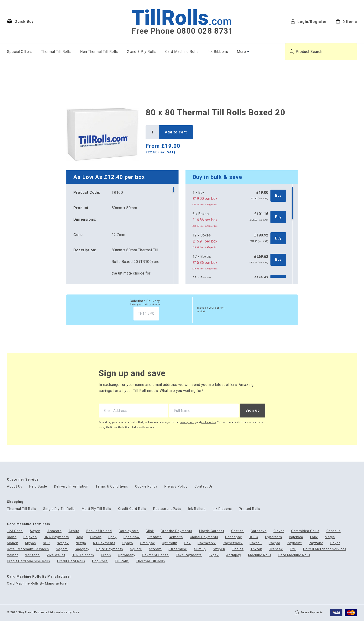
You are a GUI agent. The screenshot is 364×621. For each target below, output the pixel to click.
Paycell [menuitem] (256, 543)
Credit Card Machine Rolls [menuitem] (29, 561)
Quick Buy (20, 21)
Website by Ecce (68, 612)
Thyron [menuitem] (256, 549)
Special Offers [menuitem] (20, 52)
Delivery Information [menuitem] (71, 487)
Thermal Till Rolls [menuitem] (56, 52)
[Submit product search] (292, 52)
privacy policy (188, 422)
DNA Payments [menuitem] (56, 537)
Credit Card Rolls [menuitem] (132, 509)
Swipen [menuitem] (219, 549)
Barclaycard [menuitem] (129, 531)
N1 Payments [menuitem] (104, 543)
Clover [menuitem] (279, 531)
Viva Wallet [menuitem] (56, 555)
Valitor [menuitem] (13, 555)
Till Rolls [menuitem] (122, 561)
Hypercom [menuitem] (274, 537)
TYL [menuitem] (293, 549)
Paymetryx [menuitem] (207, 543)
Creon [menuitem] (106, 555)
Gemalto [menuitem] (176, 537)
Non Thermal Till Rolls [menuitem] (99, 52)
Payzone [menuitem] (316, 543)
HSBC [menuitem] (253, 537)
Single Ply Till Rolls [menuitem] (59, 509)
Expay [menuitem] (214, 555)
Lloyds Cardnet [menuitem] (212, 531)
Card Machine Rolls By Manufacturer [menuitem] (38, 584)
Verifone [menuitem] (32, 555)
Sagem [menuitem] (62, 549)
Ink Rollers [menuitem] (197, 509)
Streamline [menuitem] (178, 549)
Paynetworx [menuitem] (233, 543)
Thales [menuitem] (238, 549)
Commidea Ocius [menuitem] (305, 531)
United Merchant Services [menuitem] (325, 549)
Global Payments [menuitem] (204, 537)
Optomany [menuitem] (127, 555)
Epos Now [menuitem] (132, 537)
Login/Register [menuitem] (309, 21)
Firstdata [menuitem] (154, 537)
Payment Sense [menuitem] (156, 555)
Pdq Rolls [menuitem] (100, 561)
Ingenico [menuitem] (296, 537)
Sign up (253, 410)
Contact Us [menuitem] (204, 487)
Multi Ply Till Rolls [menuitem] (96, 509)
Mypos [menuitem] (31, 543)
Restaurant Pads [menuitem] (167, 509)
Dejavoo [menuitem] (30, 537)
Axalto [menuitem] (74, 531)
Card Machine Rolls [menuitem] (182, 52)
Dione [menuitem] (12, 537)
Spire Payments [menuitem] (110, 549)
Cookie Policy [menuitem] (146, 487)
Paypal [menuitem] (274, 543)
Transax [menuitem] (276, 549)
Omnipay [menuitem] (147, 543)
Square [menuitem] (136, 549)
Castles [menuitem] (237, 531)
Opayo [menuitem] (128, 543)
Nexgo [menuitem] (81, 543)
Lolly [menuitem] (314, 537)
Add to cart (176, 132)
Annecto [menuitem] (54, 531)
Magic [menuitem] (330, 537)
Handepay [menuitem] (234, 537)
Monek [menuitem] (13, 543)
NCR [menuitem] (46, 543)
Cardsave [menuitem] (259, 531)
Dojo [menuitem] (80, 537)
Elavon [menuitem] (96, 537)
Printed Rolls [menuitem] (250, 509)
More (241, 52)
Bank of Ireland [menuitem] (99, 531)
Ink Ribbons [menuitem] (218, 52)
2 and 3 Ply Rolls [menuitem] (142, 52)
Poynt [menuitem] (335, 543)
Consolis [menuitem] (333, 531)
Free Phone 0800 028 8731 (182, 31)
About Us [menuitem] (15, 487)
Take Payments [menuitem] (189, 555)
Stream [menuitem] (155, 549)
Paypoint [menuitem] (294, 543)
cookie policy (209, 422)
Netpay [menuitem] (63, 543)
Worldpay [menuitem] (233, 555)
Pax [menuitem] (187, 543)
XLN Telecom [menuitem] (83, 555)
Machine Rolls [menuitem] (260, 555)
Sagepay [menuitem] (82, 549)
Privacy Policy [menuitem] (176, 487)
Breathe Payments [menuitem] (177, 531)
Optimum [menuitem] (170, 543)
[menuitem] (346, 21)
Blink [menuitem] (150, 531)
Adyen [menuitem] (35, 531)
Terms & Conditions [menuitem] (112, 487)
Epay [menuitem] (112, 537)
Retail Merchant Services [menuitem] (28, 549)
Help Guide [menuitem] (38, 487)
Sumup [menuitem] (200, 549)
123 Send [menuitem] (15, 531)
